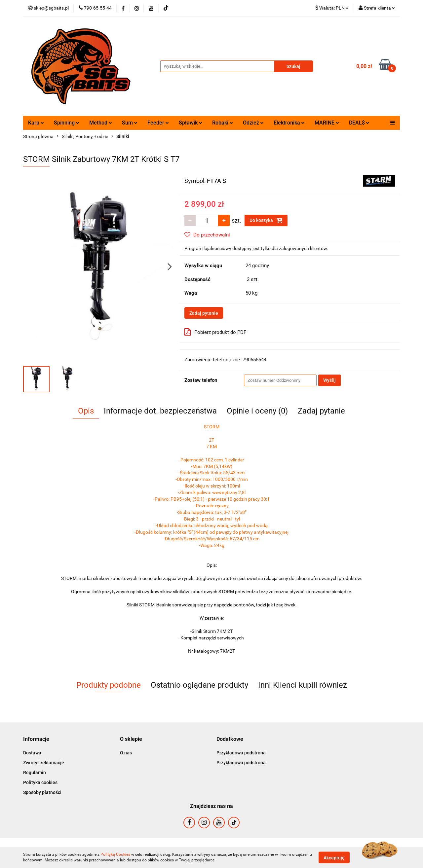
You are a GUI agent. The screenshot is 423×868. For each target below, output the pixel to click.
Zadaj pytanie (204, 313)
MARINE (327, 123)
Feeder (158, 123)
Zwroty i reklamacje (44, 763)
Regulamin (35, 773)
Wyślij (329, 380)
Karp (36, 123)
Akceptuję (334, 857)
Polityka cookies (40, 782)
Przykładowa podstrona (241, 753)
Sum (130, 123)
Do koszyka (266, 220)
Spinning (67, 123)
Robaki (223, 123)
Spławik (191, 123)
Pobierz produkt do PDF (215, 332)
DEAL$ (359, 123)
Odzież (253, 123)
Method (101, 123)
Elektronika (289, 123)
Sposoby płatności (42, 792)
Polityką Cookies (115, 854)
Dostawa (32, 753)
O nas (126, 753)
